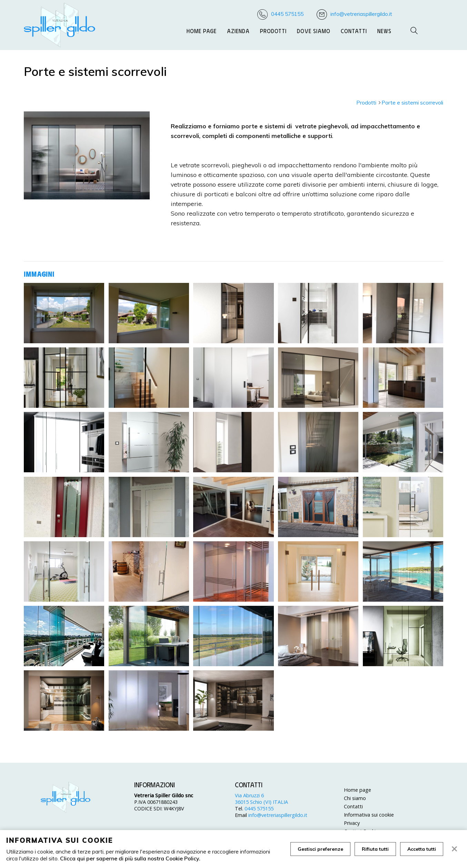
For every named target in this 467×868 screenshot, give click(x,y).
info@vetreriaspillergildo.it (361, 14)
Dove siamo (314, 31)
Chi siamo (355, 798)
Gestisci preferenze (320, 849)
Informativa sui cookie (369, 815)
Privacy (352, 823)
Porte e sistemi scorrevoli (412, 102)
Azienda (238, 31)
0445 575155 (287, 14)
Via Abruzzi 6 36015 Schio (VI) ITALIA (261, 799)
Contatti (354, 31)
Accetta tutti (422, 849)
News (384, 31)
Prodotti (273, 31)
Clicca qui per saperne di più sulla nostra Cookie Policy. (130, 858)
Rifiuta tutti (375, 849)
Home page (202, 31)
